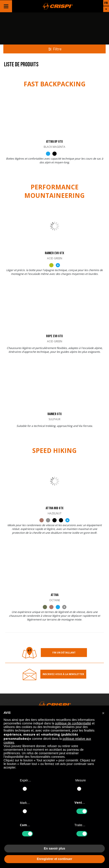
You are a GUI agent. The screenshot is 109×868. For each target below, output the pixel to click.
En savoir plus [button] (55, 848)
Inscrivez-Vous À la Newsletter (63, 674)
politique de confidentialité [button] (73, 723)
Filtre (54, 49)
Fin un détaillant (64, 653)
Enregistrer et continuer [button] (54, 859)
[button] (103, 713)
